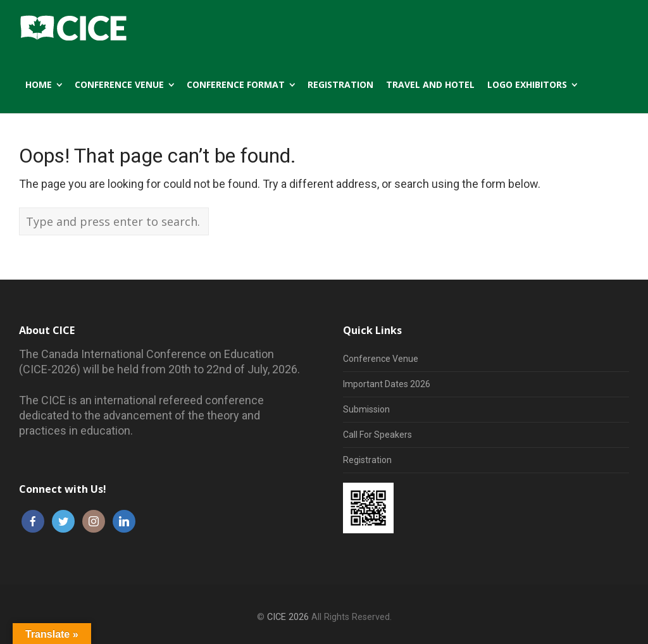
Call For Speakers (377, 435)
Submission (366, 409)
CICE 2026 (288, 617)
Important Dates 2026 (387, 384)
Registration (367, 460)
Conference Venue (381, 359)
